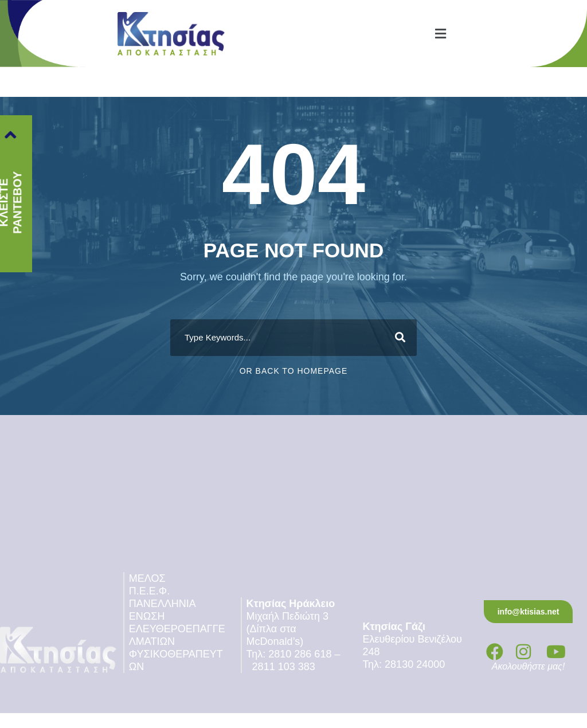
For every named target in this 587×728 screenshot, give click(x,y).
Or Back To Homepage (294, 371)
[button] (440, 34)
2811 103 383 (284, 667)
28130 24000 (416, 664)
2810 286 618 (300, 654)
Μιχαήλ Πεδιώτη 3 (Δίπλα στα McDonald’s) (289, 629)
